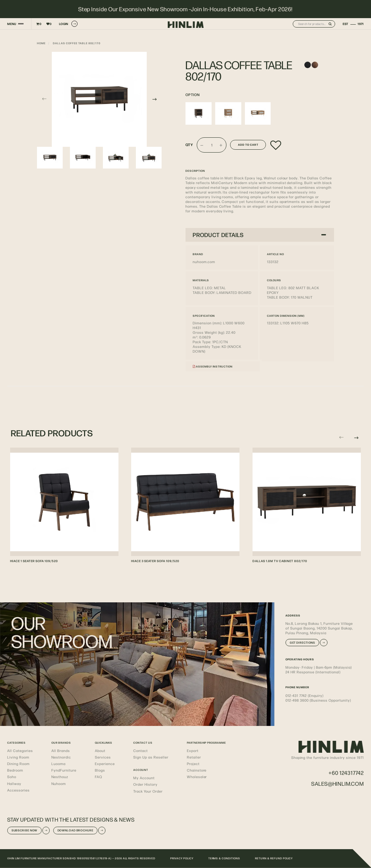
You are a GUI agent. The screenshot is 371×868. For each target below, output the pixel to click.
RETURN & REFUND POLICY (274, 858)
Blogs (100, 770)
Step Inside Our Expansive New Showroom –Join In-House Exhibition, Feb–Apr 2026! (186, 9)
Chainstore (197, 770)
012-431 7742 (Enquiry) (304, 695)
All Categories (20, 751)
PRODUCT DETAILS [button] (260, 235)
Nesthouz (60, 777)
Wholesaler (197, 777)
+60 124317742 (346, 773)
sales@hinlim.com (337, 783)
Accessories (18, 790)
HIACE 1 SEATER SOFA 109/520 (34, 561)
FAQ (99, 777)
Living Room (18, 757)
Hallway (14, 784)
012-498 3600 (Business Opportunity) (318, 700)
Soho (12, 777)
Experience (105, 764)
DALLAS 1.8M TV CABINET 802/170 (280, 561)
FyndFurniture (64, 770)
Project (193, 764)
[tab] (260, 235)
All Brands (61, 751)
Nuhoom (59, 784)
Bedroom (15, 770)
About (100, 751)
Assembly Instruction (212, 366)
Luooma (59, 764)
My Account (144, 778)
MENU (12, 24)
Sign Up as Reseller (151, 757)
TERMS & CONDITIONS (224, 858)
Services (103, 757)
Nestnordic (61, 757)
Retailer (194, 757)
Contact (141, 751)
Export (193, 751)
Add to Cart (248, 145)
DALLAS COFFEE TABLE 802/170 (76, 43)
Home (41, 43)
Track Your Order (148, 791)
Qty (189, 145)
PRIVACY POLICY (182, 858)
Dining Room (18, 764)
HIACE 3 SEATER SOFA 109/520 (155, 561)
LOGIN (68, 24)
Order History (145, 784)
